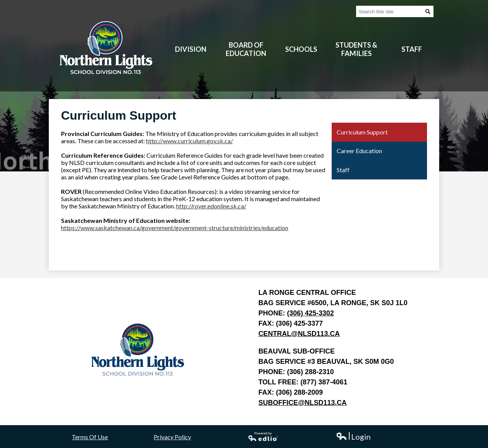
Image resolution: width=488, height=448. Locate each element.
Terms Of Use (90, 437)
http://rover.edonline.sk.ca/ (211, 206)
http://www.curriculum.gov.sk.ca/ (189, 141)
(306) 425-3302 (311, 313)
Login (353, 437)
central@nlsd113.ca (299, 334)
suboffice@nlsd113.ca (303, 403)
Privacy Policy (172, 437)
